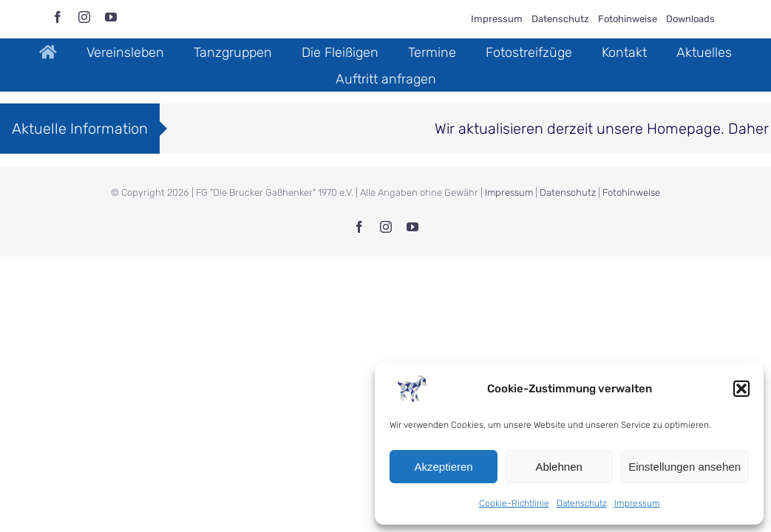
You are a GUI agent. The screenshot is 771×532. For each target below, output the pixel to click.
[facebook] (58, 17)
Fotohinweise (631, 192)
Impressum (637, 503)
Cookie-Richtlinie (514, 503)
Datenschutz (582, 503)
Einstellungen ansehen (685, 467)
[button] (741, 389)
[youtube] (111, 17)
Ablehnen (558, 467)
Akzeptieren (443, 467)
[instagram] (84, 17)
